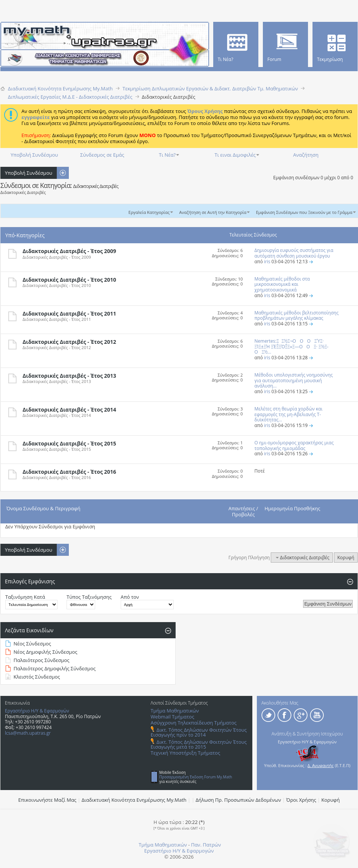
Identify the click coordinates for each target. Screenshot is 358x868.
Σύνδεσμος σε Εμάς (102, 155)
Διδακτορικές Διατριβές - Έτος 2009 (69, 251)
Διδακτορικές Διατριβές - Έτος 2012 (69, 342)
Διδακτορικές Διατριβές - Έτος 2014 (69, 410)
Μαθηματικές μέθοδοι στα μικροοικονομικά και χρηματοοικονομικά (282, 285)
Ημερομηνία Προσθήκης (293, 508)
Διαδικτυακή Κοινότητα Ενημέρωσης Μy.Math (134, 800)
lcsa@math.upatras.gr (28, 733)
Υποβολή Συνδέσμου (34, 155)
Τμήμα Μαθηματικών (175, 711)
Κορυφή (346, 558)
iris (267, 262)
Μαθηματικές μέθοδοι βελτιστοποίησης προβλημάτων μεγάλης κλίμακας (297, 316)
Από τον (130, 597)
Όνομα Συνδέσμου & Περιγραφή (43, 508)
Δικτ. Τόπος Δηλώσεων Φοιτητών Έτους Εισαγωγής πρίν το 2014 (199, 732)
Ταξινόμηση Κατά (25, 597)
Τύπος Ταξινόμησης (89, 597)
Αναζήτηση (306, 155)
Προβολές (243, 514)
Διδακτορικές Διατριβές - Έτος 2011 (69, 313)
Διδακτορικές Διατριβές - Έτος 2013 (69, 376)
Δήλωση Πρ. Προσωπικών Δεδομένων (238, 800)
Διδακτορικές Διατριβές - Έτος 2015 (69, 443)
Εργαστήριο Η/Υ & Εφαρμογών (37, 711)
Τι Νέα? (168, 155)
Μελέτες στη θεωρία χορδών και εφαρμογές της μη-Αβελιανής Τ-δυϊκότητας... (289, 414)
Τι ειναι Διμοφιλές (235, 155)
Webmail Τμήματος (173, 717)
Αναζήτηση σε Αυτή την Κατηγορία (213, 212)
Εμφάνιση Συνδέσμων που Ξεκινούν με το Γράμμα (304, 212)
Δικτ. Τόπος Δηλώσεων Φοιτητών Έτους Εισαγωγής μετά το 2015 (199, 744)
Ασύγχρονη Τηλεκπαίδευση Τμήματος (194, 723)
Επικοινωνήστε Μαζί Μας (48, 800)
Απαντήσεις (242, 508)
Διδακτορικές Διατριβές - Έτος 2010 (69, 280)
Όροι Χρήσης (301, 800)
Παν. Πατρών (206, 845)
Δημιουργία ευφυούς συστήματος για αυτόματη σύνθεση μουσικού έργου (294, 253)
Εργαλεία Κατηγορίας (149, 212)
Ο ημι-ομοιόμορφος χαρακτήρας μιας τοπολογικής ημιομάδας (294, 445)
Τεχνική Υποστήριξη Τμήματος (186, 753)
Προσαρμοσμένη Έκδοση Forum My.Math (196, 777)
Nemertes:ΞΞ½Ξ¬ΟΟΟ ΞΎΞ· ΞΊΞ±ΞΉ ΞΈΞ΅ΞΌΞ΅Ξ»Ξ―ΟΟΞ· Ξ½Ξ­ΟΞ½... (292, 347)
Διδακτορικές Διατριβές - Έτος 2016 (69, 472)
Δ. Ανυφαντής (321, 765)
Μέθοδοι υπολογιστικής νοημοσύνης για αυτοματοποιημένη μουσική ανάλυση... (294, 381)
